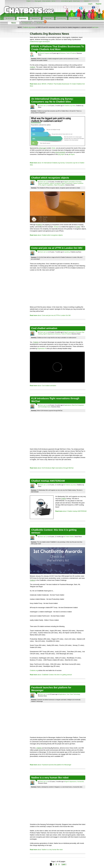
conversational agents (66, 1)
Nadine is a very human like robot (50, 778)
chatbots (33, 67)
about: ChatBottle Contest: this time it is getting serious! (51, 675)
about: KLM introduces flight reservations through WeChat (52, 468)
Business (63, 53)
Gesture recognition (44, 183)
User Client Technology (73, 694)
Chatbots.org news (70, 106)
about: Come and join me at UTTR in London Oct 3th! (50, 315)
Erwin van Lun (44, 106)
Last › (64, 864)
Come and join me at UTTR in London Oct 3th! (57, 248)
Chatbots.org (34, 670)
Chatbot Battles (70, 537)
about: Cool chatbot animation (43, 386)
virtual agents (38, 1)
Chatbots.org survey (29, 27)
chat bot (53, 1)
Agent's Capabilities (48, 185)
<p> (57, 367)
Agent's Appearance (49, 334)
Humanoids (81, 782)
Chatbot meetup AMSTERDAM (48, 481)
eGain (53, 148)
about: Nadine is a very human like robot (46, 850)
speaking (67, 252)
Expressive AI (42, 349)
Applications (68, 405)
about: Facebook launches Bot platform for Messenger (51, 765)
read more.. (95, 27)
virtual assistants (46, 1)
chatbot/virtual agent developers (40, 42)
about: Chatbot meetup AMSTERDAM (71, 511)
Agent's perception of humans (73, 182)
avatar (78, 227)
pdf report (71, 154)
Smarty (56, 227)
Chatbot (28, 1)
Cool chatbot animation (44, 328)
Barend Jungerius (45, 53)
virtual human (76, 1)
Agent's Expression (67, 183)
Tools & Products (71, 53)
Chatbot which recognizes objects (50, 178)
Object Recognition (59, 185)
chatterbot (86, 1)
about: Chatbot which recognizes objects (46, 235)
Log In (90, 4)
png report (61, 154)
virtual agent (43, 148)
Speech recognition (55, 183)
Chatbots (36, 342)
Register (99, 4)
